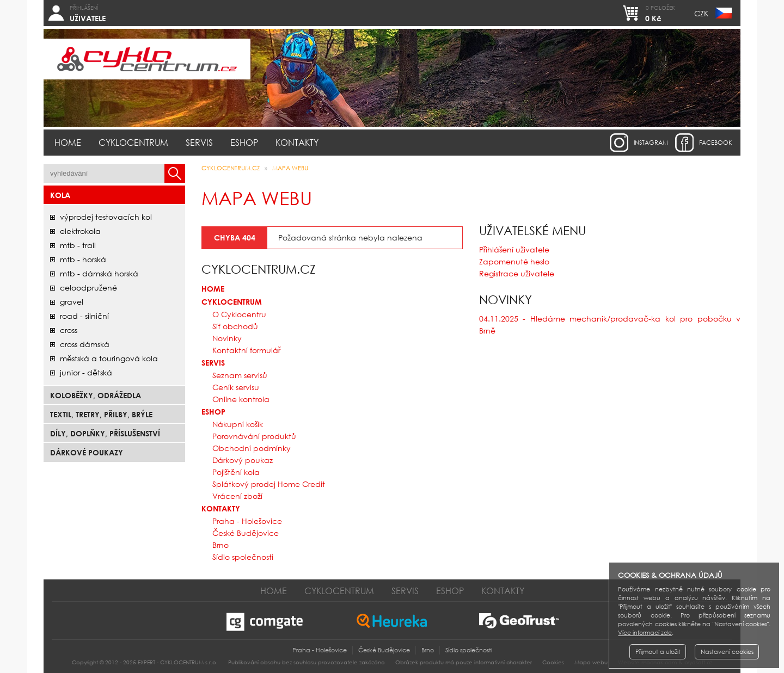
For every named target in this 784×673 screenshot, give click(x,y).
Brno (220, 545)
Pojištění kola (236, 472)
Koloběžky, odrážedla (96, 395)
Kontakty (297, 142)
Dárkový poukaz (243, 460)
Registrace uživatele (517, 273)
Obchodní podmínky (252, 448)
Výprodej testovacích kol (106, 217)
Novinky (227, 338)
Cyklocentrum (133, 142)
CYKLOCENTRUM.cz (231, 168)
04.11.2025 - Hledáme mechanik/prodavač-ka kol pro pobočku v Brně (610, 325)
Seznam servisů (240, 375)
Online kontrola (241, 399)
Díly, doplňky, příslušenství (105, 433)
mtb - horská (83, 259)
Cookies (553, 662)
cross (69, 330)
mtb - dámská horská (99, 273)
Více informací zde (645, 633)
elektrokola (80, 231)
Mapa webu (290, 168)
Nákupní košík (238, 424)
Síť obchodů (235, 326)
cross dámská (85, 344)
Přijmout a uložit (658, 652)
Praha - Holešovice (247, 521)
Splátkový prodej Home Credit (269, 484)
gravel (72, 302)
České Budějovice (246, 533)
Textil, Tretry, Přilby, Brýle (101, 414)
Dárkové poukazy (87, 452)
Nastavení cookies (727, 652)
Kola (60, 195)
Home (68, 142)
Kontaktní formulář (246, 350)
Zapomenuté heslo (514, 261)
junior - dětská (86, 372)
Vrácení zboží (237, 496)
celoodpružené (88, 288)
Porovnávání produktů (254, 436)
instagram (651, 143)
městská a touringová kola (109, 358)
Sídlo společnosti (243, 557)
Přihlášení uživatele (514, 249)
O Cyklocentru (239, 314)
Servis (199, 142)
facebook (716, 143)
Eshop (244, 142)
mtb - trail (78, 245)
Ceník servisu (236, 387)
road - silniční (84, 316)
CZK (701, 13)
